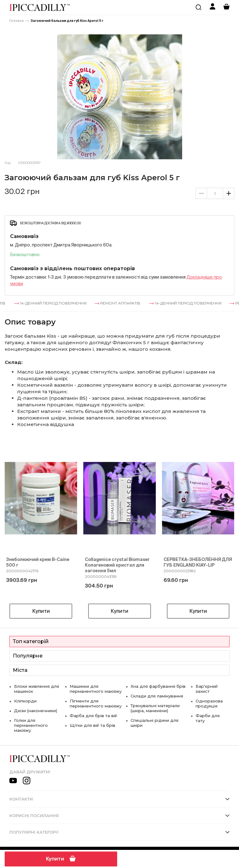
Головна (17, 21)
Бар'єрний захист (207, 689)
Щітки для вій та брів (92, 725)
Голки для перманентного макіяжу (31, 725)
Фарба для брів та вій (93, 716)
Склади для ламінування (157, 696)
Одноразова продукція (209, 703)
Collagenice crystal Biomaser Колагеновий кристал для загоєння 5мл (117, 565)
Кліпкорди (25, 701)
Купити (61, 859)
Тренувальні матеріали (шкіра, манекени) (155, 708)
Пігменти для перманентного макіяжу (96, 703)
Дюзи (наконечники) (36, 711)
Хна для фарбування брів (158, 686)
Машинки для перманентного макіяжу (96, 689)
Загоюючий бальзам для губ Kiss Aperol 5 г (67, 21)
